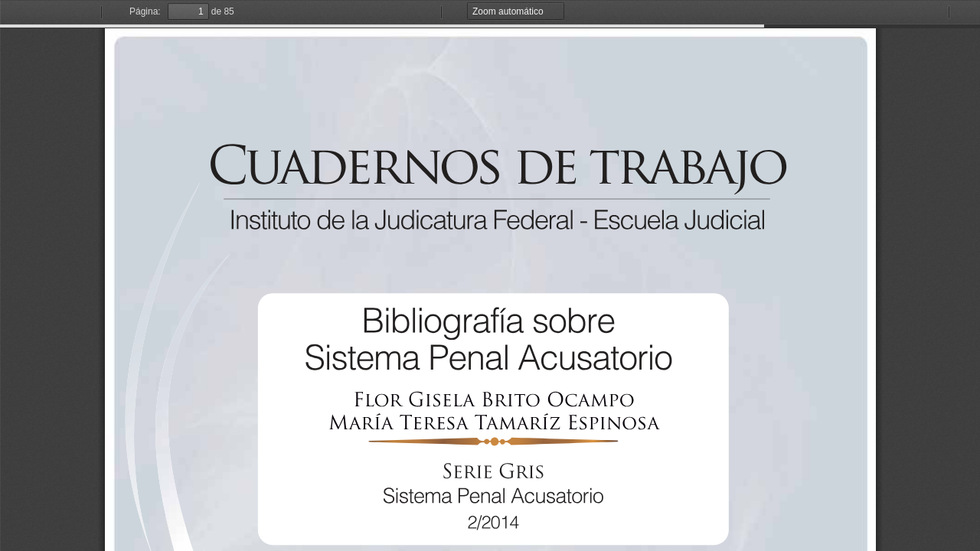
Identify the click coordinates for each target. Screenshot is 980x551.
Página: (145, 11)
